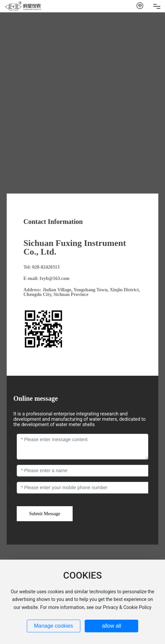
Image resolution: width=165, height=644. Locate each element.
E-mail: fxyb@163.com (46, 278)
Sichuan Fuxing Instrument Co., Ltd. (75, 247)
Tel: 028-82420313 (42, 267)
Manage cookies (53, 626)
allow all (112, 626)
